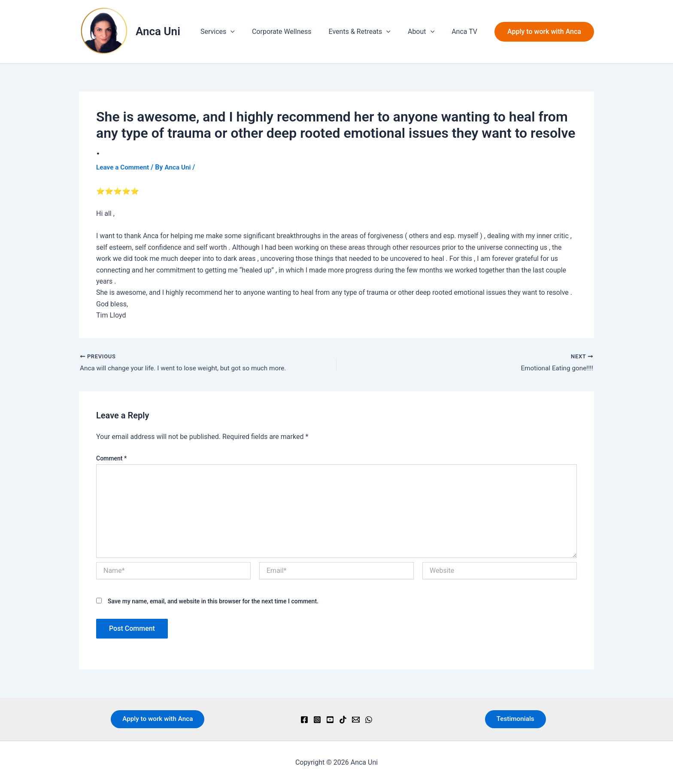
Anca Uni (158, 31)
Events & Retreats (368, 32)
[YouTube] (330, 720)
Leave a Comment (124, 167)
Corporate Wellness (294, 32)
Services (233, 32)
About (426, 32)
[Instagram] (317, 720)
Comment (111, 459)
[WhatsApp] (369, 720)
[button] (246, 32)
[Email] (356, 720)
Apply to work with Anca (158, 719)
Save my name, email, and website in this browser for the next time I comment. (213, 602)
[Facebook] (304, 720)
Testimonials (515, 719)
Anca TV (466, 32)
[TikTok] (343, 720)
